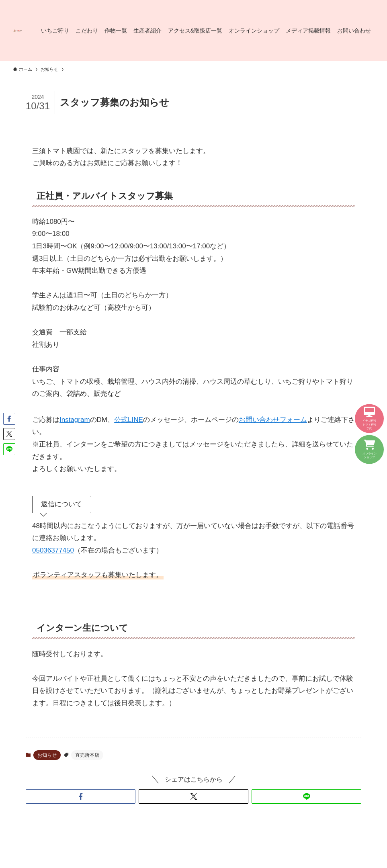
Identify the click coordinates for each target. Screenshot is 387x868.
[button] (81, 796)
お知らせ (47, 755)
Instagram (75, 420)
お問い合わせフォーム (273, 420)
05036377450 (53, 550)
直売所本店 (87, 755)
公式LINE (129, 420)
